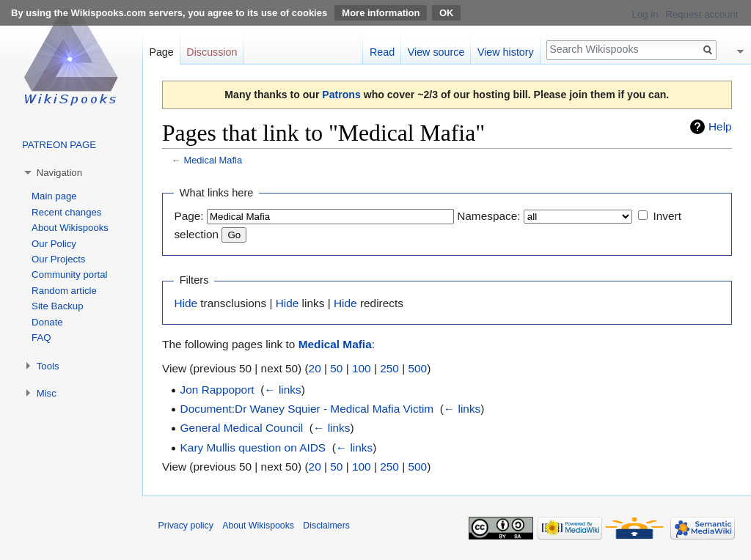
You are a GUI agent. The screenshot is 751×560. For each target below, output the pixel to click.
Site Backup (57, 306)
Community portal (69, 275)
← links (282, 390)
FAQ (41, 338)
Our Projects (58, 259)
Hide (186, 303)
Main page (54, 196)
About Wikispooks (70, 228)
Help (720, 126)
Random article (64, 291)
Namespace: (488, 216)
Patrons (341, 95)
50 (336, 368)
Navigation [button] (59, 173)
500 (417, 368)
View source (436, 52)
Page (161, 52)
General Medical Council (242, 428)
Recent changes (66, 212)
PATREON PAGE (59, 145)
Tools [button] (48, 366)
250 (389, 368)
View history (506, 52)
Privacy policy (186, 526)
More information (381, 13)
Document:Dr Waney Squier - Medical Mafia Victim (307, 409)
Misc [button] (47, 393)
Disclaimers (326, 526)
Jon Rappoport (217, 390)
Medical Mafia (213, 160)
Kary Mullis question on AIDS (253, 447)
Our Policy (54, 244)
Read (382, 52)
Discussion (212, 52)
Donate (47, 322)
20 (315, 368)
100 (362, 368)
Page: (188, 216)
